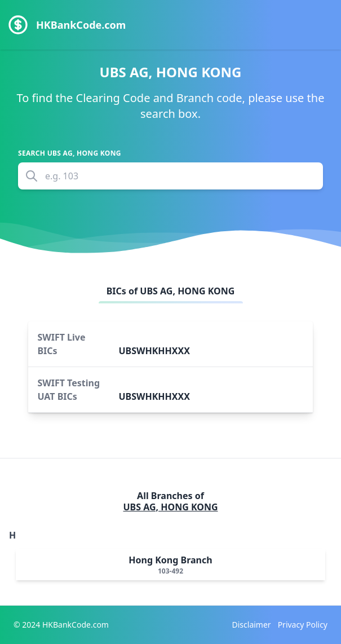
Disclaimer (252, 625)
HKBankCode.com (81, 25)
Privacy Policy (303, 625)
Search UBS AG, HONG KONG (70, 153)
